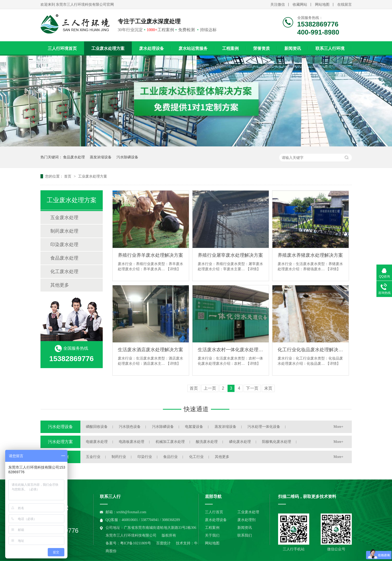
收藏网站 (300, 5)
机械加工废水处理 (170, 442)
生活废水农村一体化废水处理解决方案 (231, 350)
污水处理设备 (60, 427)
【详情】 (173, 269)
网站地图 (322, 5)
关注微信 (278, 5)
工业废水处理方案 (108, 48)
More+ (339, 427)
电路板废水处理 (132, 442)
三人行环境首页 (62, 48)
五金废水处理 (64, 218)
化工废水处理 (64, 272)
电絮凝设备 (194, 427)
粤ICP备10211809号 (136, 543)
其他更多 (60, 285)
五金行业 (93, 457)
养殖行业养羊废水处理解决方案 (150, 255)
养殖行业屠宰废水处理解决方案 (230, 255)
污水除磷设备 (127, 157)
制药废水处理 (64, 231)
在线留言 (345, 5)
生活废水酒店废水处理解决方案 (150, 350)
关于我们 (212, 535)
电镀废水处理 (97, 442)
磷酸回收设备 (97, 427)
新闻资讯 (293, 48)
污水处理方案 (60, 442)
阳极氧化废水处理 (277, 442)
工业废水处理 (248, 512)
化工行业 (196, 457)
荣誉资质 (262, 48)
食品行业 (170, 457)
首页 (68, 176)
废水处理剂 (246, 520)
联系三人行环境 (330, 48)
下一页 (252, 388)
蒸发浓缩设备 (101, 157)
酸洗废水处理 (207, 442)
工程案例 (230, 48)
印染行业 (145, 457)
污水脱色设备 (130, 427)
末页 (268, 388)
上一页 (210, 388)
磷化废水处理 (240, 442)
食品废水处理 (74, 157)
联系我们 (245, 535)
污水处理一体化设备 (264, 427)
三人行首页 (214, 512)
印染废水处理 (64, 245)
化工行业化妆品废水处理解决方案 (311, 350)
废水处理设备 (152, 48)
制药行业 (119, 457)
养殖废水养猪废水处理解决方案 (310, 255)
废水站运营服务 (193, 48)
